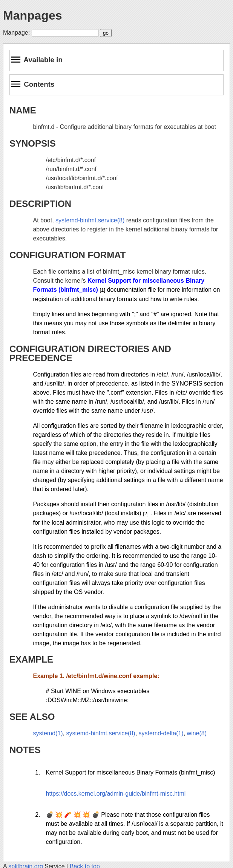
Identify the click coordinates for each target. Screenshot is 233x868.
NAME (23, 110)
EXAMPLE (31, 659)
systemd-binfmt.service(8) (90, 220)
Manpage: (16, 33)
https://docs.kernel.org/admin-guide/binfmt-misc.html (116, 794)
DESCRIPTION (40, 204)
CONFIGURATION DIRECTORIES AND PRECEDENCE (90, 353)
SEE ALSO (32, 717)
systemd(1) (48, 733)
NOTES (25, 750)
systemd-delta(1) (161, 733)
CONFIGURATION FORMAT (67, 255)
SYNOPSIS (33, 143)
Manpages (32, 15)
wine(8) (197, 733)
